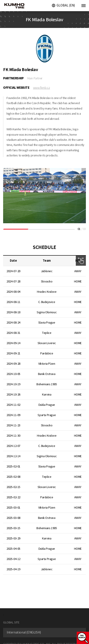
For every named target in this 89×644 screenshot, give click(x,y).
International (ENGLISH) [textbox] (24, 632)
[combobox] (44, 633)
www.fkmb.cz (42, 88)
